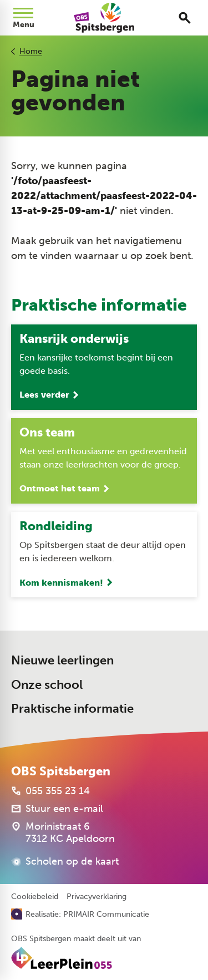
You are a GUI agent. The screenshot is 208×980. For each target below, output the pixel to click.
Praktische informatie (72, 709)
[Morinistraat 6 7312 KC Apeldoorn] (63, 832)
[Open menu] (23, 18)
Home (31, 51)
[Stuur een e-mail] (57, 809)
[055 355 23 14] (50, 791)
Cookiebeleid (35, 897)
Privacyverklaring (97, 897)
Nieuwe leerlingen (62, 660)
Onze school (47, 685)
